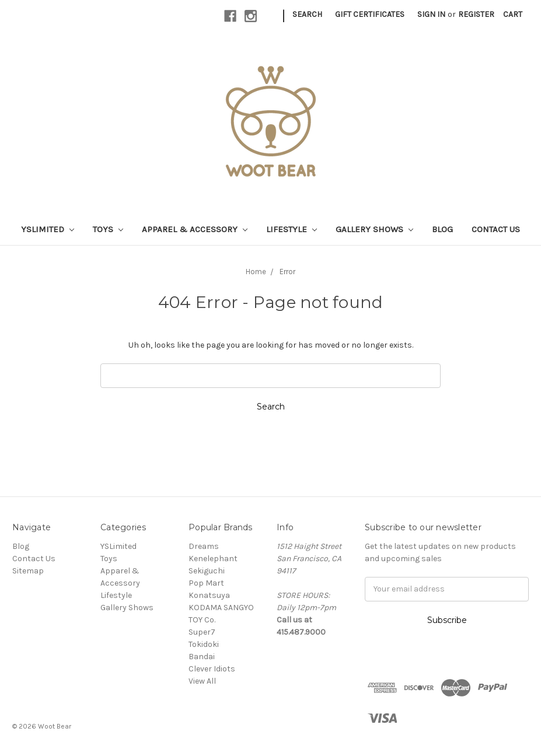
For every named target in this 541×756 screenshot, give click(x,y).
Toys (108, 229)
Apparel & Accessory (195, 229)
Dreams (204, 546)
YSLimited (48, 229)
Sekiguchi (207, 571)
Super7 (202, 632)
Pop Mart (206, 583)
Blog (442, 229)
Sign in (431, 14)
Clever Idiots (212, 669)
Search (307, 14)
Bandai (202, 657)
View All (202, 681)
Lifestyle (292, 229)
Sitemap (28, 571)
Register (476, 14)
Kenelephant (213, 559)
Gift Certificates (370, 14)
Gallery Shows (374, 229)
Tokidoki (204, 644)
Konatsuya (209, 595)
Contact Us (496, 229)
